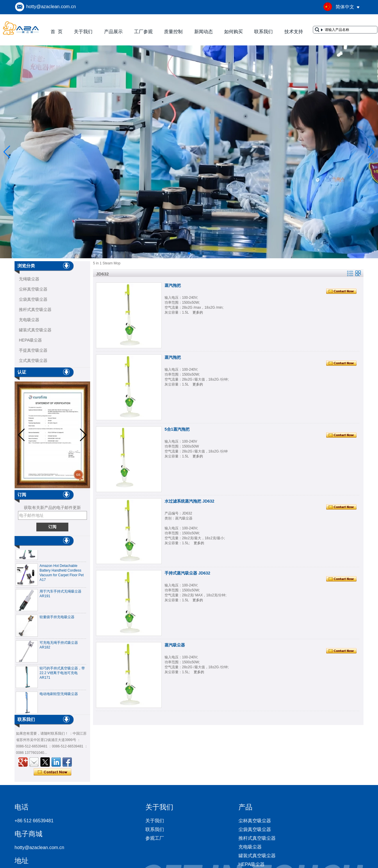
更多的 (198, 312)
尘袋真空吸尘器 (33, 299)
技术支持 (294, 32)
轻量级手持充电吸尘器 (57, 618)
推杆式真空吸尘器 (35, 310)
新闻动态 (204, 32)
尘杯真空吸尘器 (33, 289)
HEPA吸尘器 (30, 340)
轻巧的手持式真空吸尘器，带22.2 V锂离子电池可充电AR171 (62, 674)
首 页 (57, 32)
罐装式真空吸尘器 (35, 330)
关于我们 (83, 32)
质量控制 (173, 32)
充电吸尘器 (29, 320)
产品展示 (113, 32)
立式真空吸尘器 (33, 360)
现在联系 (52, 772)
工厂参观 (143, 32)
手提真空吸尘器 (33, 350)
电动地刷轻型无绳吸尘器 (59, 695)
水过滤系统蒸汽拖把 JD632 (189, 501)
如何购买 (233, 32)
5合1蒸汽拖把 (177, 429)
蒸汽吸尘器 (175, 645)
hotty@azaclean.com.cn (51, 7)
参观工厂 (155, 838)
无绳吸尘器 (29, 279)
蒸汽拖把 (173, 285)
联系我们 (263, 32)
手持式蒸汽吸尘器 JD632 (187, 573)
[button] (175, 253)
